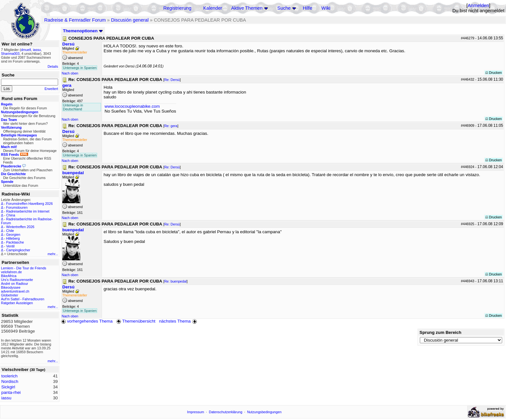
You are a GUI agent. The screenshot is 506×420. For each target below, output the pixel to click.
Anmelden (478, 5)
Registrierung (177, 8)
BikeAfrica (9, 276)
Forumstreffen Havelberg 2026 (29, 204)
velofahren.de (11, 272)
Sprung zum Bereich (440, 332)
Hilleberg (13, 238)
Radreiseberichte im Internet (28, 211)
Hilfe (307, 8)
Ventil (10, 246)
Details (53, 66)
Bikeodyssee (11, 287)
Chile (10, 231)
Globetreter (10, 295)
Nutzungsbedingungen (264, 412)
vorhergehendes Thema (87, 321)
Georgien (13, 235)
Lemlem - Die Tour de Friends (24, 268)
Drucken (494, 73)
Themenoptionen (83, 31)
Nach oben (70, 73)
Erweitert (51, 89)
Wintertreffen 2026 (20, 227)
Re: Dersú (172, 80)
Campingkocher (18, 250)
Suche (284, 8)
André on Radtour (15, 284)
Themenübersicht (136, 321)
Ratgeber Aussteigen (17, 303)
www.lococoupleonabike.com (132, 106)
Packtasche (15, 242)
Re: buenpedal (175, 281)
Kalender (213, 8)
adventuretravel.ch (15, 291)
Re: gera (171, 126)
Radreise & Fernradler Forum (75, 20)
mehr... (53, 254)
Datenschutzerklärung (226, 412)
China (11, 215)
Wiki (326, 8)
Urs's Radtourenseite (17, 280)
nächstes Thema (179, 321)
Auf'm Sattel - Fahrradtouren (23, 299)
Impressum (196, 412)
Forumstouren (17, 207)
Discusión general (130, 20)
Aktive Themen (247, 8)
